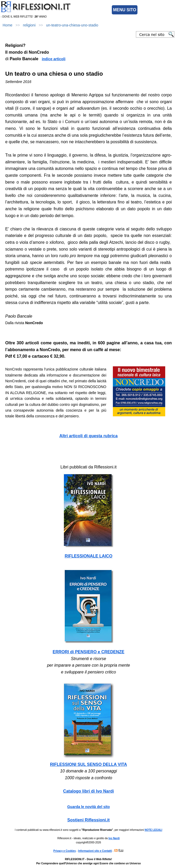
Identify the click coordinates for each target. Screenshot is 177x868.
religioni (29, 25)
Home (7, 25)
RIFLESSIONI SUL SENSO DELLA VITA (88, 764)
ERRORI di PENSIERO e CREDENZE (88, 652)
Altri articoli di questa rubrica (88, 436)
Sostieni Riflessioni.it (88, 820)
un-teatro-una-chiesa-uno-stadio (72, 25)
